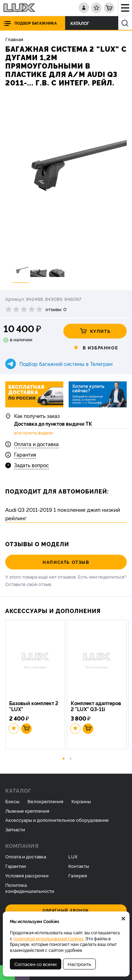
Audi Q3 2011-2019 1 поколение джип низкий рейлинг (63, 514)
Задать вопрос (32, 465)
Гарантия (25, 454)
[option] (66, 176)
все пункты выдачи (33, 433)
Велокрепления (45, 801)
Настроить (79, 964)
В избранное (95, 348)
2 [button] (70, 758)
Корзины (81, 801)
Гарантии (16, 866)
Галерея (78, 875)
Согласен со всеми (36, 964)
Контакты (79, 866)
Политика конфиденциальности (30, 888)
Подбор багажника (36, 23)
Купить (95, 331)
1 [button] (63, 758)
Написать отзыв (66, 562)
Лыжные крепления (27, 811)
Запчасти (15, 829)
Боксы (12, 801)
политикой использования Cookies (48, 938)
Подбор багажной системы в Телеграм (66, 364)
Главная (14, 39)
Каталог (82, 23)
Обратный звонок (66, 910)
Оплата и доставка (36, 444)
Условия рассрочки (27, 875)
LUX (73, 856)
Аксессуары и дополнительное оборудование (57, 820)
